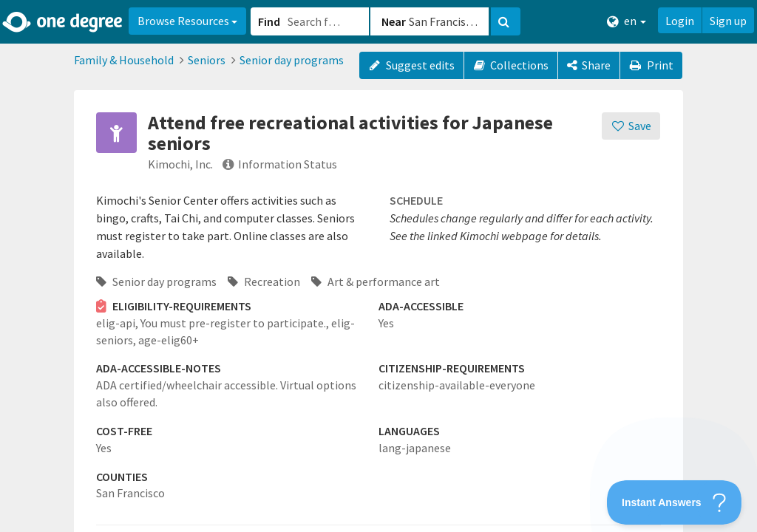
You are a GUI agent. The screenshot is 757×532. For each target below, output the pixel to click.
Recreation (264, 282)
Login (680, 21)
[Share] (589, 65)
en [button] (627, 21)
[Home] (63, 22)
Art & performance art (376, 282)
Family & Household (124, 60)
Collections (511, 65)
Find (269, 21)
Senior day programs (292, 60)
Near (394, 21)
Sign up (728, 21)
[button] (378, 266)
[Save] (631, 126)
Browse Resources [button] (187, 21)
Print (651, 65)
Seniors (207, 60)
